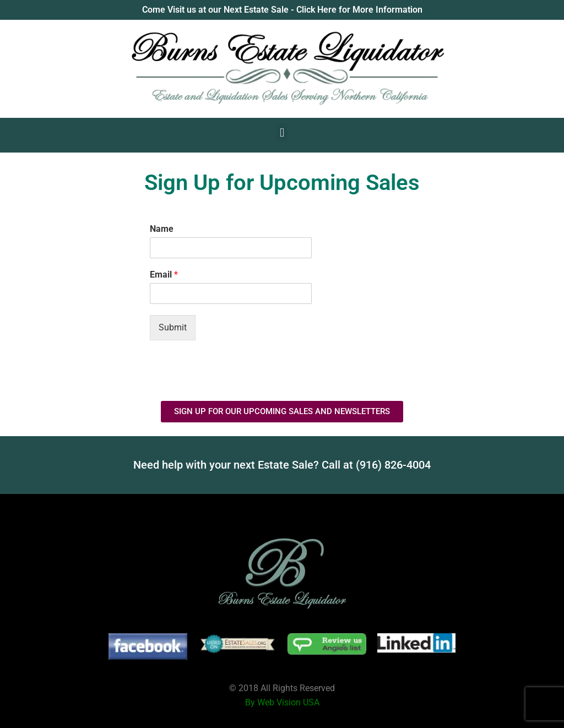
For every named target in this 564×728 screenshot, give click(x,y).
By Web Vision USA (282, 702)
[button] (282, 132)
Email (164, 275)
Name (162, 229)
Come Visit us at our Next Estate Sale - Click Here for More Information (282, 10)
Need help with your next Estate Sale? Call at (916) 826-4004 (282, 465)
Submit (173, 327)
